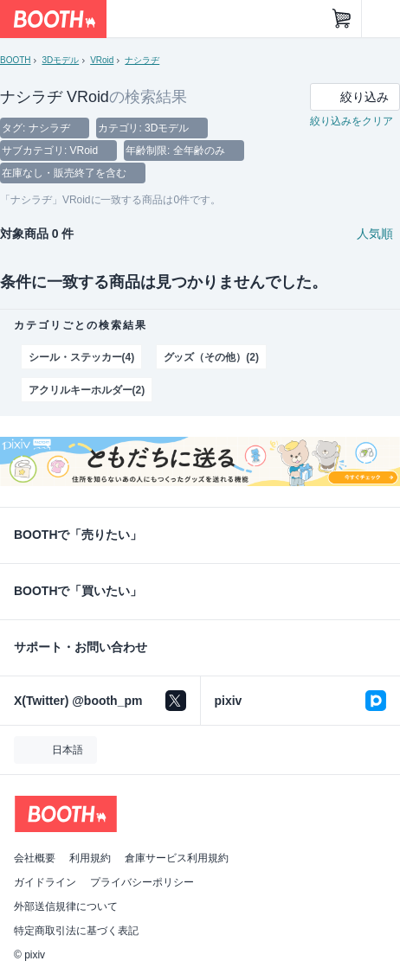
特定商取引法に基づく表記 (76, 931)
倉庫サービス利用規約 (177, 858)
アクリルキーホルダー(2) (87, 390)
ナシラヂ (142, 60)
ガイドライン (45, 882)
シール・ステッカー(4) (81, 357)
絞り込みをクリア (352, 121)
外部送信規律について (66, 906)
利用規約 (90, 858)
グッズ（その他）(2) (212, 357)
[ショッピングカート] (342, 19)
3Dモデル (60, 60)
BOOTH (15, 60)
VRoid (102, 60)
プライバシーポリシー (142, 882)
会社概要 (35, 858)
